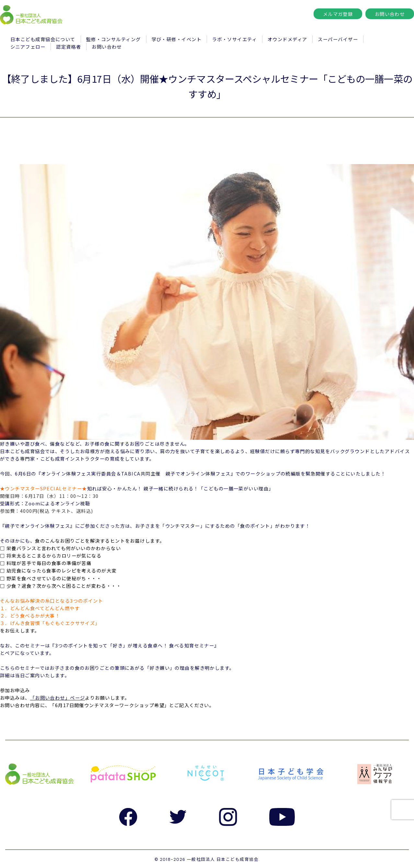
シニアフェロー (28, 47)
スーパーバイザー (338, 39)
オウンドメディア (287, 39)
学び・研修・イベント (177, 39)
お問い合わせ (390, 14)
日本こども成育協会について (43, 39)
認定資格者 (69, 47)
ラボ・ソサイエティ (235, 39)
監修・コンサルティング (114, 39)
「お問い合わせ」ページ (58, 698)
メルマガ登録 (338, 14)
